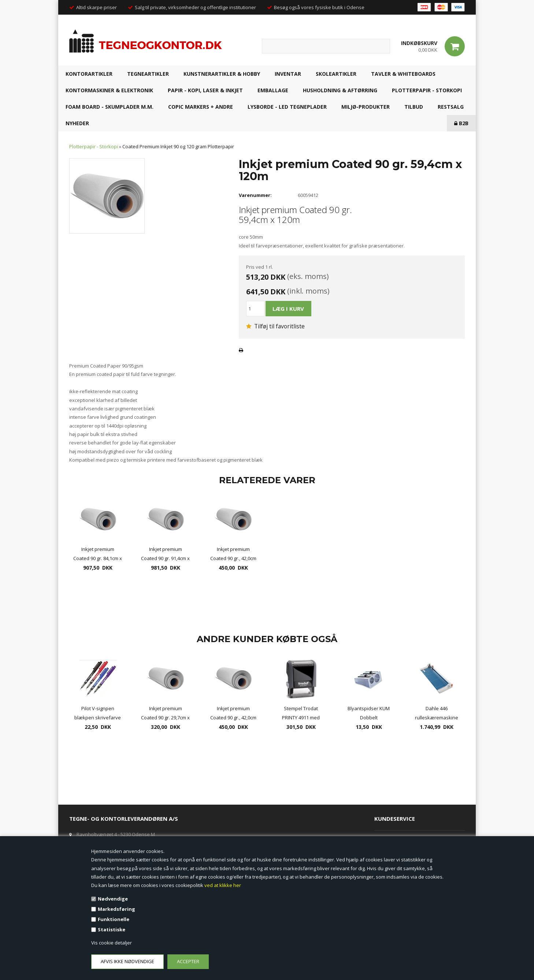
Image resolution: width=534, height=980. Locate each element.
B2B (461, 123)
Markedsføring (116, 909)
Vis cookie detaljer (112, 943)
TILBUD (414, 107)
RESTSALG (451, 107)
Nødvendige (113, 899)
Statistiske (112, 929)
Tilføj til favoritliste (275, 326)
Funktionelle (114, 919)
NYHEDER (77, 123)
